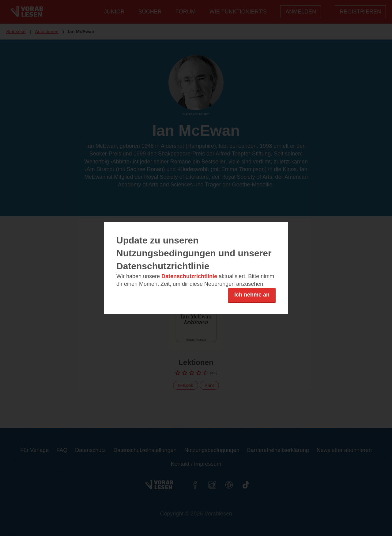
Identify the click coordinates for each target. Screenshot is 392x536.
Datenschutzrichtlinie (189, 276)
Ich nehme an (252, 295)
